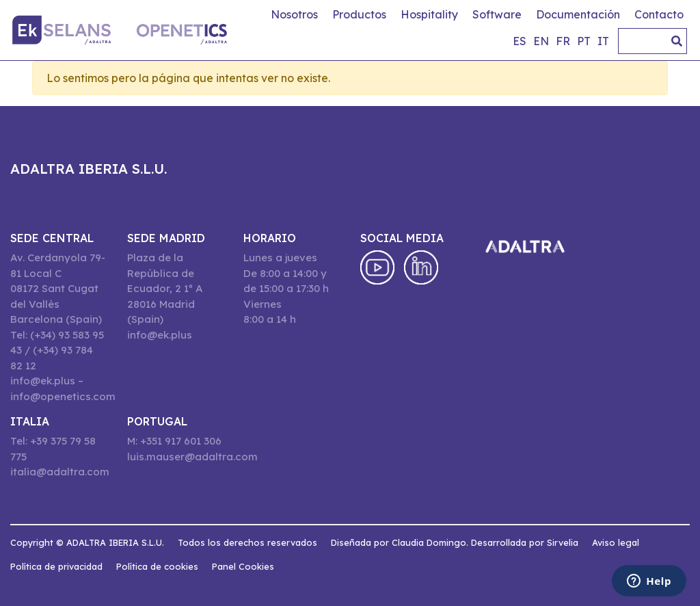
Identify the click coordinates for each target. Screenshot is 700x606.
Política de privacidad (56, 566)
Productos (359, 14)
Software (497, 14)
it (603, 41)
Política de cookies (157, 566)
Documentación (578, 14)
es (520, 41)
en (541, 41)
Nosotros (294, 14)
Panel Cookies (243, 566)
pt (584, 41)
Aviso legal (616, 542)
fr (563, 41)
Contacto (659, 14)
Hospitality (429, 14)
